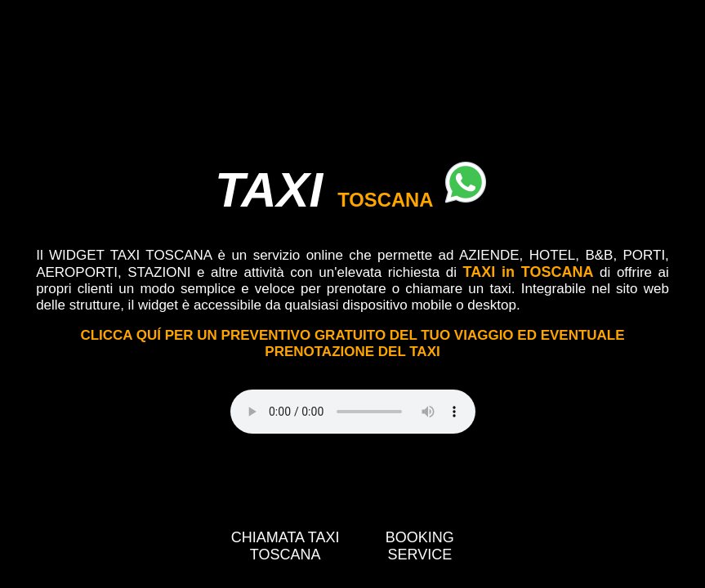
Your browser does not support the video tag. (353, 412)
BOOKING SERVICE (420, 546)
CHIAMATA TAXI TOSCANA (286, 546)
